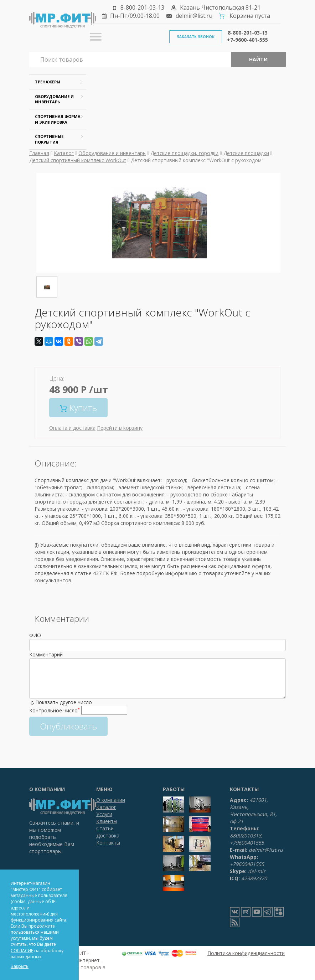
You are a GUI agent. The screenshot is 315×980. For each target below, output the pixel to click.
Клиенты (107, 821)
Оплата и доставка (72, 428)
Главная (39, 153)
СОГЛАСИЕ (22, 951)
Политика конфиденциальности (246, 953)
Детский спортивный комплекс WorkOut (78, 160)
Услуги (104, 814)
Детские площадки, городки (184, 153)
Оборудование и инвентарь (112, 153)
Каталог (64, 153)
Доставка (108, 835)
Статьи (105, 828)
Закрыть (20, 966)
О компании (111, 800)
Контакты (108, 843)
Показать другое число (64, 702)
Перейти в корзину (120, 428)
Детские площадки (246, 153)
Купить (78, 408)
